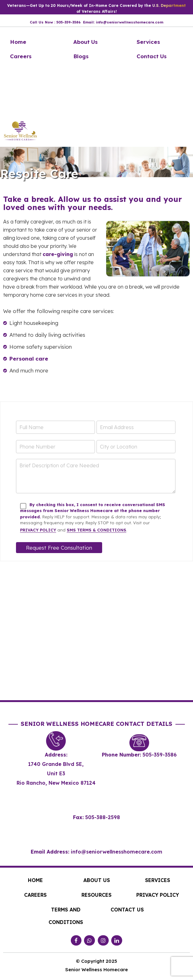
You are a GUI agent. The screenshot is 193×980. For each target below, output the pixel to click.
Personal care (29, 359)
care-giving (58, 254)
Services (148, 42)
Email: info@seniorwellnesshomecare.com (123, 22)
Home (18, 42)
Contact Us (152, 56)
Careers (21, 56)
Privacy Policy (38, 530)
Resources (96, 895)
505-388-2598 (103, 817)
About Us (86, 42)
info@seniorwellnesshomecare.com (117, 852)
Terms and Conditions (66, 916)
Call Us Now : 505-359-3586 (55, 22)
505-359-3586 (160, 755)
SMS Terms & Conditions (96, 530)
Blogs (81, 56)
